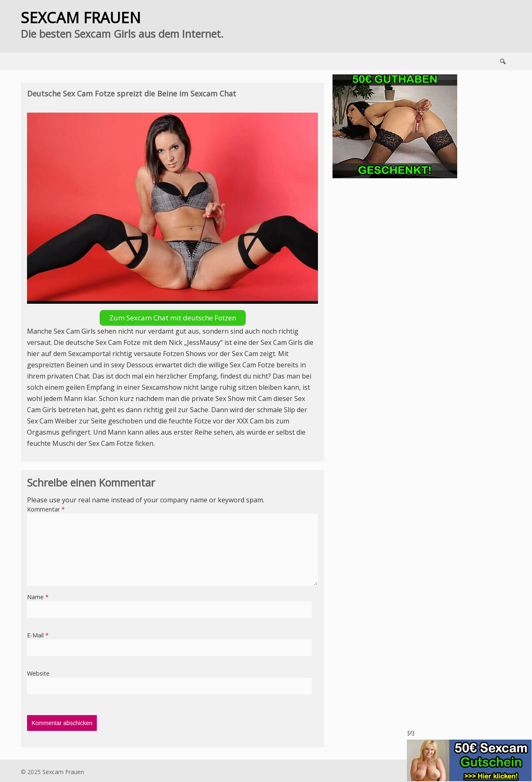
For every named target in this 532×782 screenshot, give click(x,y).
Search (502, 61)
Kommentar (46, 509)
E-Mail (38, 635)
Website (38, 673)
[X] (410, 732)
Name (38, 597)
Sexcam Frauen (63, 772)
